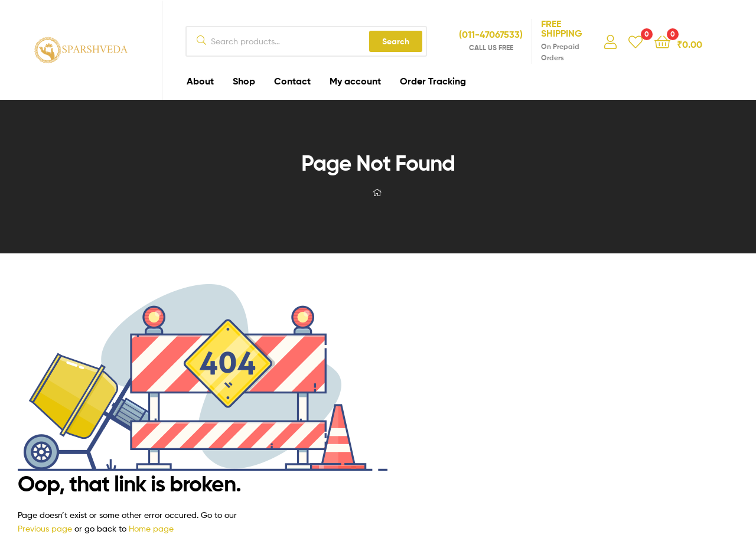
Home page (151, 528)
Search (396, 41)
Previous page (45, 528)
